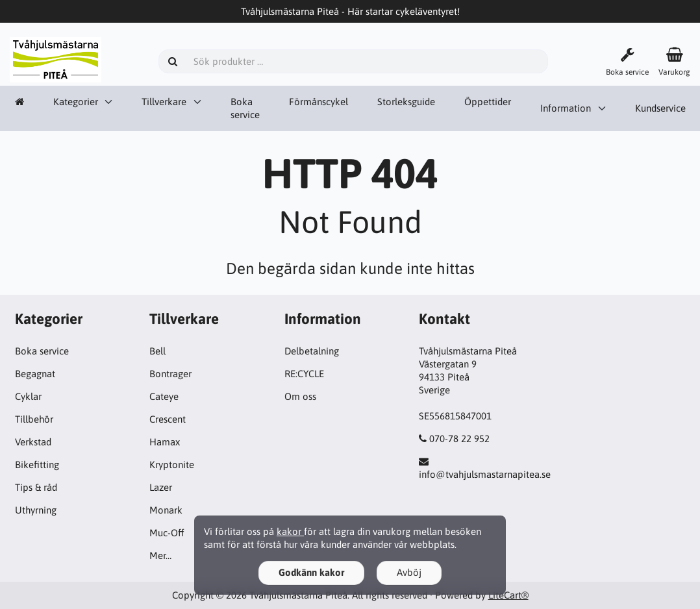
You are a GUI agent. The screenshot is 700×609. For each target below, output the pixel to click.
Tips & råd (36, 487)
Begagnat (35, 374)
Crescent (168, 419)
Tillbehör (34, 419)
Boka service (245, 108)
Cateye (164, 396)
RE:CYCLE (304, 374)
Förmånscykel (319, 102)
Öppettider (488, 102)
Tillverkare (164, 102)
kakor (290, 531)
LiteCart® (508, 595)
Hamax (165, 442)
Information (566, 108)
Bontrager (170, 374)
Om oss (300, 396)
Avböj (409, 572)
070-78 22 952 (459, 439)
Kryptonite (172, 465)
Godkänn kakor (311, 572)
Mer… (160, 555)
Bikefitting (37, 465)
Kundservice (660, 108)
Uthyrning (36, 510)
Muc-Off (167, 533)
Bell (157, 351)
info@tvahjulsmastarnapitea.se (485, 474)
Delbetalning (312, 351)
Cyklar (28, 396)
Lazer (161, 487)
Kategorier (76, 102)
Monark (166, 510)
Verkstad (33, 442)
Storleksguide (406, 102)
